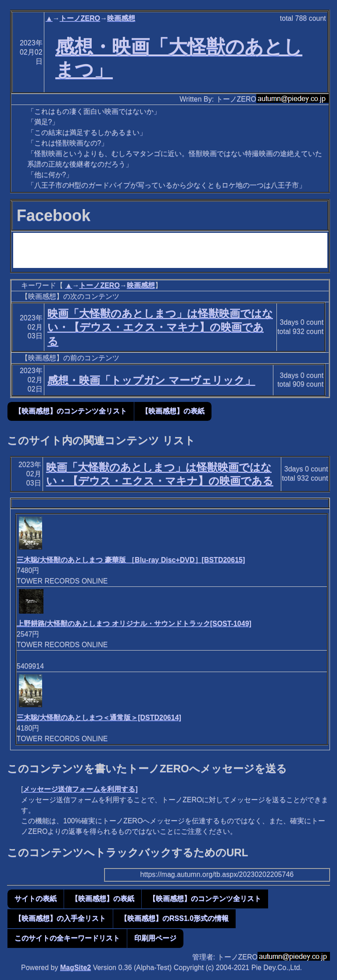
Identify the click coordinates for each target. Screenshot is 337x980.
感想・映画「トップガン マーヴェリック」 (151, 380)
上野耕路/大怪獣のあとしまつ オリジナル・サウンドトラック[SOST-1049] (134, 624)
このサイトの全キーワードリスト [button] (67, 938)
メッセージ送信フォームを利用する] (80, 789)
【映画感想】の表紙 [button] (173, 411)
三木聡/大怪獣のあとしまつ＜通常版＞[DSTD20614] (99, 718)
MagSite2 (75, 967)
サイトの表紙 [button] (36, 899)
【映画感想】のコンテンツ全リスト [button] (71, 411)
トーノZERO (80, 18)
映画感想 (121, 18)
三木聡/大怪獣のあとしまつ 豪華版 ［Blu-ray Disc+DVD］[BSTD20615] (131, 560)
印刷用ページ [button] (155, 938)
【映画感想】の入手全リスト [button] (60, 918)
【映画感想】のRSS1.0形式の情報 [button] (174, 918)
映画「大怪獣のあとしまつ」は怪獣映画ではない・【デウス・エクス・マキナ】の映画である (160, 327)
